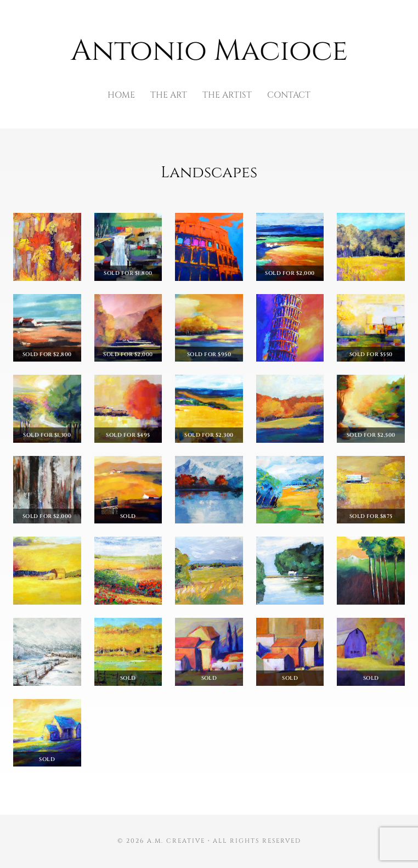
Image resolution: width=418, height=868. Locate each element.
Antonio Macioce (209, 51)
